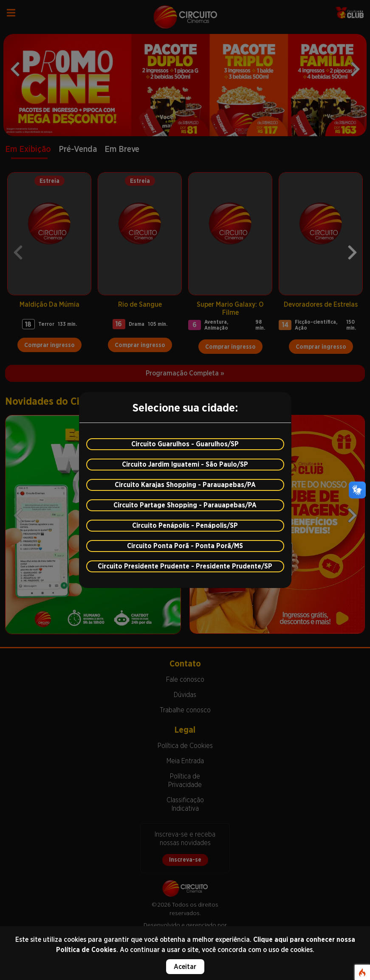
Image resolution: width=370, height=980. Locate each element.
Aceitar (185, 967)
